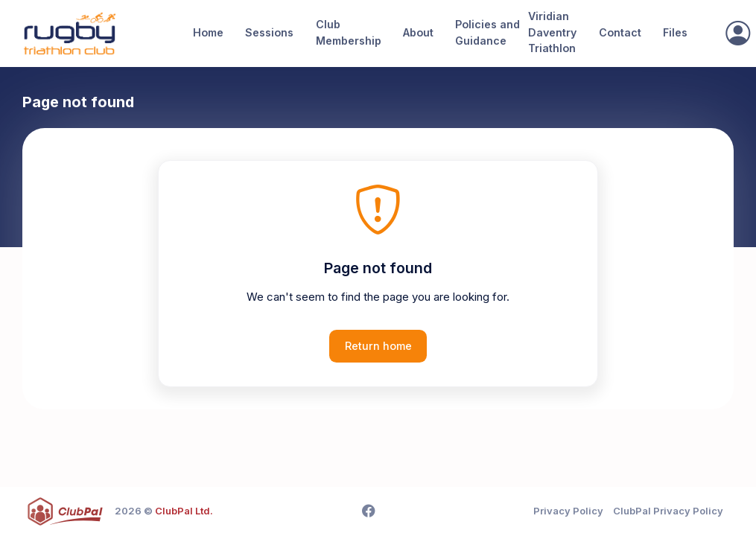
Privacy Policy (568, 511)
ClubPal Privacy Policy (668, 511)
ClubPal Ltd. (184, 511)
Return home (378, 346)
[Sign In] (737, 33)
